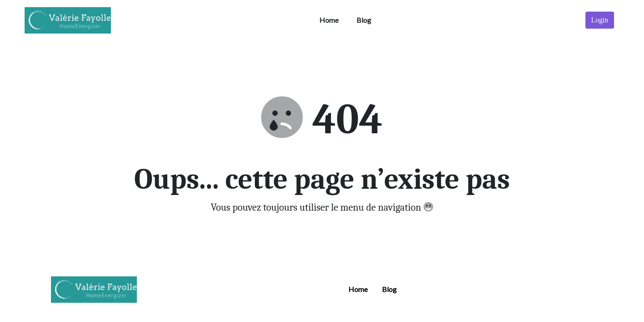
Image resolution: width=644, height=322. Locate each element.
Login (600, 20)
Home (329, 20)
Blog (364, 20)
